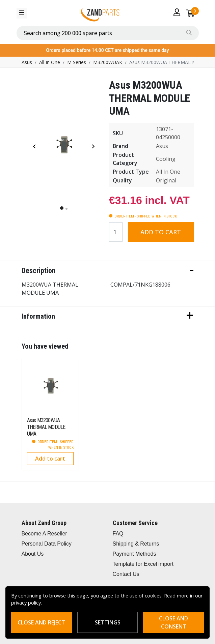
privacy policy (26, 603)
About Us (33, 554)
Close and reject (41, 622)
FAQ (118, 534)
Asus (27, 62)
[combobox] (108, 33)
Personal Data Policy (47, 544)
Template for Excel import (143, 564)
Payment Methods (135, 554)
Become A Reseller (44, 534)
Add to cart (161, 232)
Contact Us (126, 574)
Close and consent (173, 622)
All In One (50, 62)
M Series (77, 62)
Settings (108, 622)
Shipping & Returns (136, 544)
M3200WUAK (108, 62)
